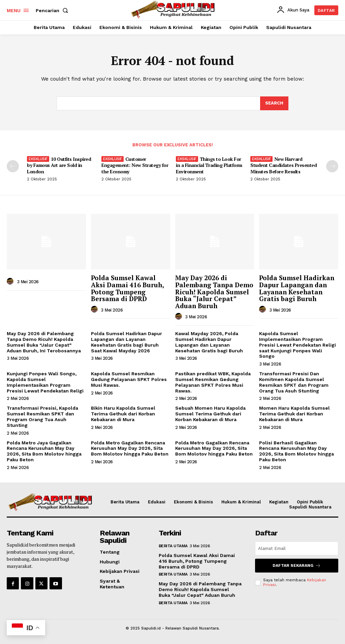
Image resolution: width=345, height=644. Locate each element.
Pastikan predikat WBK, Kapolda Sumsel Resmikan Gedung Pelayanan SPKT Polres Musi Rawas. (213, 382)
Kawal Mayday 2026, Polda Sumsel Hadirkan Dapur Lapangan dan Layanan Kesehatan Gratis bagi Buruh (209, 342)
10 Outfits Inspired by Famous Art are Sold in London (59, 165)
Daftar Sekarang (297, 566)
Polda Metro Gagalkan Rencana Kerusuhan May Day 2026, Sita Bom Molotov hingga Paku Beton (130, 448)
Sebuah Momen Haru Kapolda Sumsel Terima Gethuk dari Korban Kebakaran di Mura (210, 414)
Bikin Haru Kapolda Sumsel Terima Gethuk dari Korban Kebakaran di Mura (123, 414)
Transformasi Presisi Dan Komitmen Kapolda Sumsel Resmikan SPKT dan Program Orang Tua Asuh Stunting (294, 382)
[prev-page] (13, 166)
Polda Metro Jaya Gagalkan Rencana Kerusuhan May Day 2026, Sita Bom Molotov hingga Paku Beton (44, 451)
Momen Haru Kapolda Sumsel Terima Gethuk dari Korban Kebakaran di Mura (294, 414)
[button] (53, 10)
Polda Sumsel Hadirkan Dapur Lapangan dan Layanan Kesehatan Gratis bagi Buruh (297, 288)
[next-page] (332, 166)
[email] (297, 548)
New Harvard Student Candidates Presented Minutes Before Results (284, 165)
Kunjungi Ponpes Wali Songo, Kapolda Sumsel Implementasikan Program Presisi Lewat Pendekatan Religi (45, 382)
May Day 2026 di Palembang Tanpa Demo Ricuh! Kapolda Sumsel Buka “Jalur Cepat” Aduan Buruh (214, 292)
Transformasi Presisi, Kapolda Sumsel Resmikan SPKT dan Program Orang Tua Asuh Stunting (42, 416)
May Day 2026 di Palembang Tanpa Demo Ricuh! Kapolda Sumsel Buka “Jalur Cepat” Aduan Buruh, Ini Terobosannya (44, 342)
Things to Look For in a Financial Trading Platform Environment (209, 165)
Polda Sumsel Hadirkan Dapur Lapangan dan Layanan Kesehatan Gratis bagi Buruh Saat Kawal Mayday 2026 (127, 342)
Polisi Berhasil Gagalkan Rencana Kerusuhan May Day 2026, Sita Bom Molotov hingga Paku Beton (296, 451)
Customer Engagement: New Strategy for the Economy (135, 165)
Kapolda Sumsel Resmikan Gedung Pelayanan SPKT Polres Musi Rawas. (129, 379)
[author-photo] (11, 282)
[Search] (274, 104)
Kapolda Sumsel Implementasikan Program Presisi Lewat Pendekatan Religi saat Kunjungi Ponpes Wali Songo (297, 345)
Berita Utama (173, 546)
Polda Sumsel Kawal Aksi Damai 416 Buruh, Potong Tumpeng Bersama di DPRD (128, 288)
